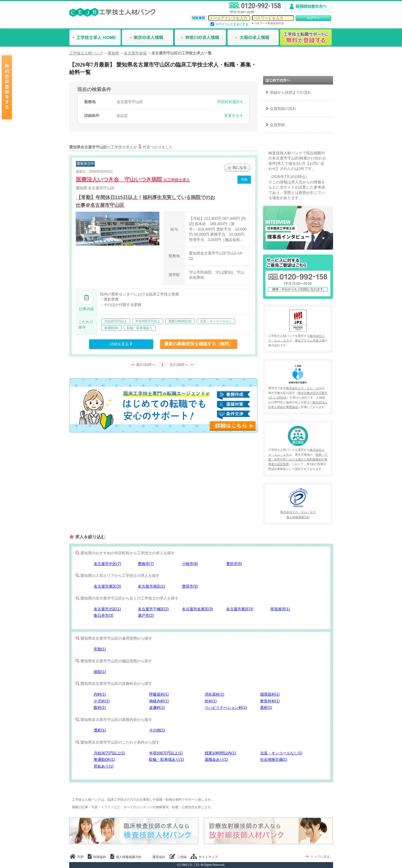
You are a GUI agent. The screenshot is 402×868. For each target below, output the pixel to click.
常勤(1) (100, 649)
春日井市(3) (104, 615)
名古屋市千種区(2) (153, 609)
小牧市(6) (190, 564)
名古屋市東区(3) (107, 586)
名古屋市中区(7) (107, 564)
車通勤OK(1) (104, 759)
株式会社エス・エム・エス (304, 388)
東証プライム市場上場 (310, 340)
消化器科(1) (214, 694)
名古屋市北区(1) (107, 609)
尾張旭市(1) (280, 609)
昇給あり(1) (104, 766)
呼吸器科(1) (159, 694)
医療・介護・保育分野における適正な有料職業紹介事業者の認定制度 (298, 459)
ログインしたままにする (232, 24)
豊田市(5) (234, 564)
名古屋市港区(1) (151, 586)
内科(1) (100, 694)
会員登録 (277, 125)
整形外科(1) (270, 701)
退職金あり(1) (216, 759)
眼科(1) (100, 707)
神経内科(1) (159, 701)
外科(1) (211, 701)
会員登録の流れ (283, 109)
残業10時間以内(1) (220, 753)
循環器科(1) (270, 694)
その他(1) (157, 730)
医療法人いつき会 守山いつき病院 (133, 179)
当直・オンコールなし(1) (281, 753)
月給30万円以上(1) (109, 753)
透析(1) (266, 707)
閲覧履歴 (198, 18)
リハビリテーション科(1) (226, 707)
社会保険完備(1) (274, 759)
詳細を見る (121, 344)
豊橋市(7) (146, 564)
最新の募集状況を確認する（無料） (199, 344)
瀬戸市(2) (146, 615)
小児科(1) (102, 701)
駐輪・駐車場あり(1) (167, 759)
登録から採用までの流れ (291, 92)
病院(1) (100, 672)
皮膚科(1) (157, 707)
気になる (237, 167)
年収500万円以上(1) (166, 753)
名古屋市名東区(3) (197, 609)
